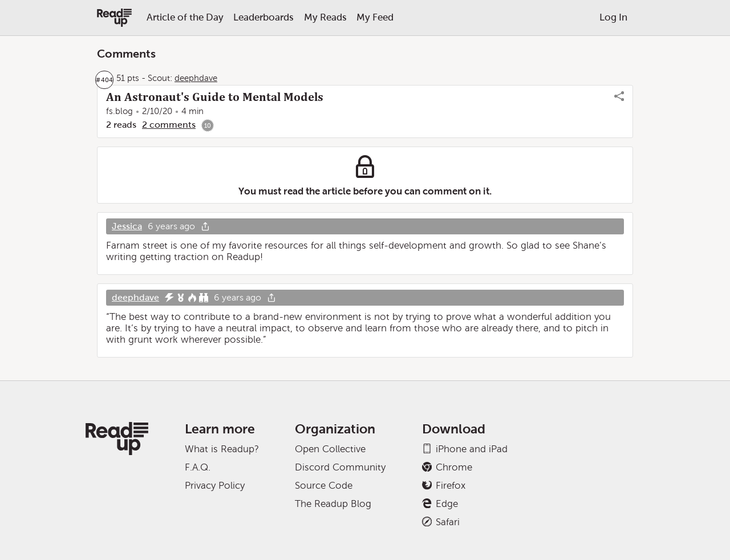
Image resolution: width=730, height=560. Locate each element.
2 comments (169, 125)
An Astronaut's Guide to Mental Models (215, 97)
